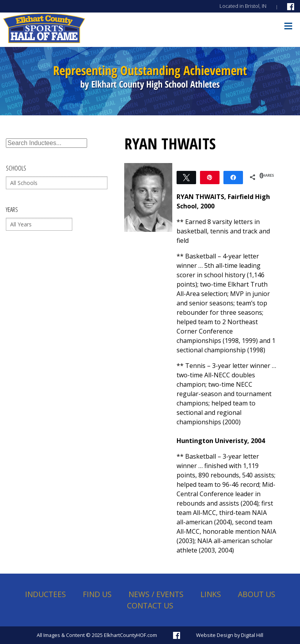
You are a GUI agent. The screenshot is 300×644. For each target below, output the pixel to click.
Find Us (97, 594)
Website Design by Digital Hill (230, 635)
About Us (257, 594)
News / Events (156, 594)
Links (211, 594)
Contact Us (150, 605)
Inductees (46, 594)
